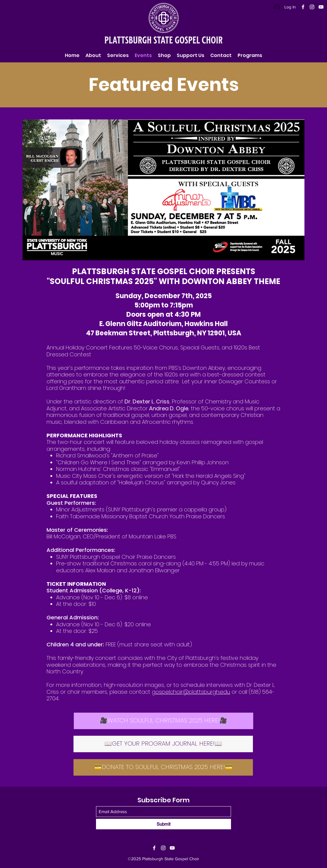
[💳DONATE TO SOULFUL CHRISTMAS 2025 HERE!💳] (163, 767)
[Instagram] (312, 7)
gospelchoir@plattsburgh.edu (191, 692)
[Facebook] (303, 7)
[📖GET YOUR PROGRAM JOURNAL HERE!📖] (163, 744)
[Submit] (163, 824)
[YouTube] (321, 7)
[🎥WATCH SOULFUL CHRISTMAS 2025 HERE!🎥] (163, 721)
